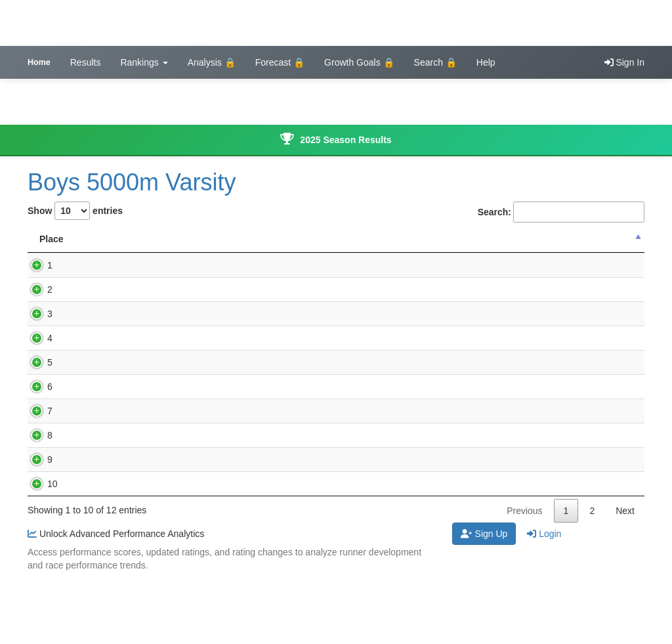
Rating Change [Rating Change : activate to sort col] (594, 246)
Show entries (75, 211)
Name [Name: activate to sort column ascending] (100, 252)
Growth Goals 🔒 (359, 62)
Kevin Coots (107, 278)
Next (625, 576)
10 (39, 536)
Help (486, 62)
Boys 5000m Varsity (132, 182)
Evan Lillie (103, 327)
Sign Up (484, 599)
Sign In (624, 62)
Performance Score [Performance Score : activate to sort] (406, 246)
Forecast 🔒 (280, 62)
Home (39, 62)
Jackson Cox (108, 351)
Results (86, 62)
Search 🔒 (435, 62)
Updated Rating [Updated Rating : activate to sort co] (502, 246)
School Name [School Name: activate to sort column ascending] (291, 252)
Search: (561, 212)
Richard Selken (113, 413)
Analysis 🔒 (212, 62)
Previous (524, 576)
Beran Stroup (109, 437)
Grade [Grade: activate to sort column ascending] (225, 252)
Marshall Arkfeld (115, 303)
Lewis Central (284, 278)
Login (544, 599)
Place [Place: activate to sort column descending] (52, 252)
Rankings (144, 62)
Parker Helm (108, 499)
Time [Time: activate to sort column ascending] (177, 252)
